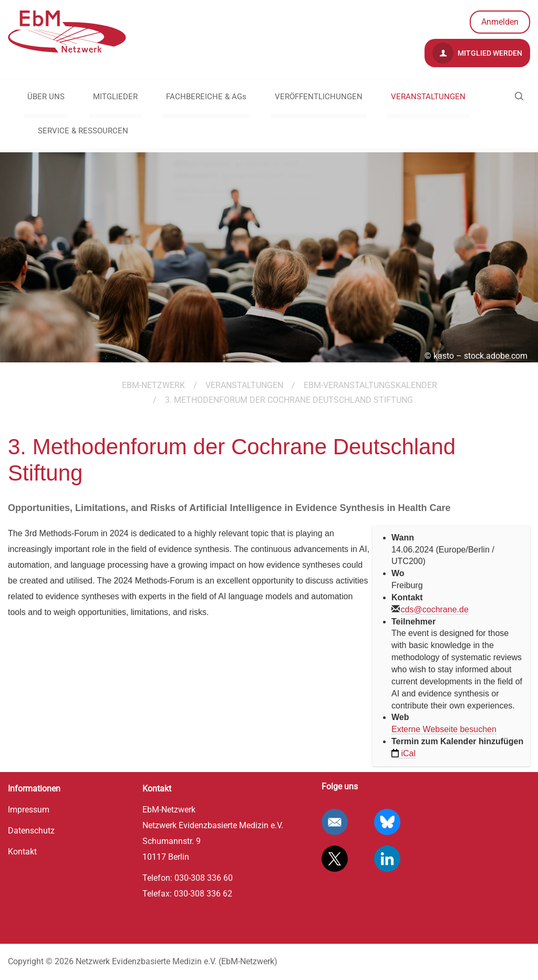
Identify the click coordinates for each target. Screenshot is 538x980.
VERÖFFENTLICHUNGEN (319, 97)
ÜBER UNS (46, 97)
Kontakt (22, 852)
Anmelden (500, 22)
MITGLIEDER (115, 97)
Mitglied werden (477, 53)
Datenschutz (31, 831)
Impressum (29, 810)
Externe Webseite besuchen (444, 729)
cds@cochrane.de (435, 609)
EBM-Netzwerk (153, 385)
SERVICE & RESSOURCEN (83, 131)
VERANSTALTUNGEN (428, 97)
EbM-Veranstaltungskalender (370, 385)
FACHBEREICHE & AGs (206, 97)
